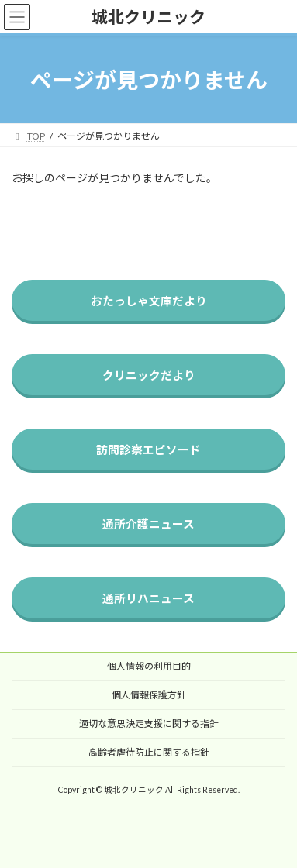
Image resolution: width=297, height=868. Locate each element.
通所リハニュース (148, 598)
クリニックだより (149, 375)
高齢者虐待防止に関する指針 (149, 752)
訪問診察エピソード (148, 449)
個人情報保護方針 (149, 695)
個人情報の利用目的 (149, 666)
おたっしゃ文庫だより (149, 301)
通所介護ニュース (148, 524)
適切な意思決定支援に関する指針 (149, 723)
